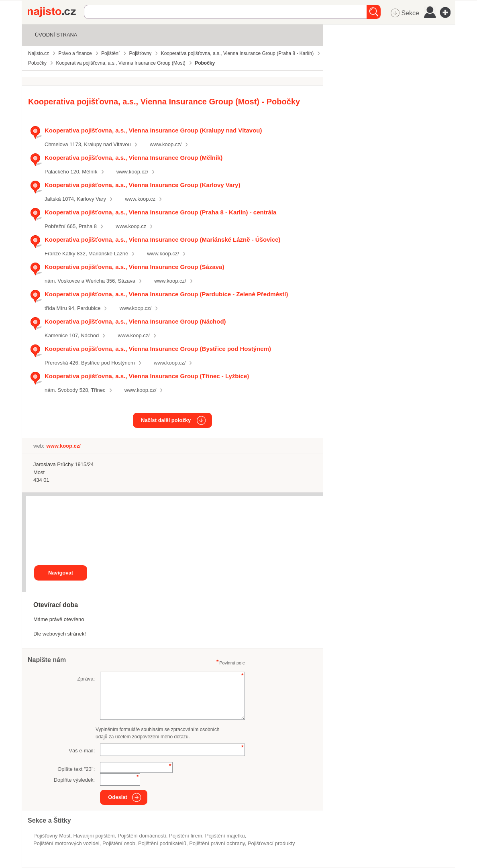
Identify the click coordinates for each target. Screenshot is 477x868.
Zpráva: (86, 679)
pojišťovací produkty (271, 843)
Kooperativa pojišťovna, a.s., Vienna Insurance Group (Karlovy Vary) (142, 185)
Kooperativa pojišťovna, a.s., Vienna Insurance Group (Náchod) (135, 321)
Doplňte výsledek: (74, 780)
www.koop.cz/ (166, 144)
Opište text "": (76, 769)
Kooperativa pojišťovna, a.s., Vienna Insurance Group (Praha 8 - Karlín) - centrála (160, 212)
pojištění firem (185, 836)
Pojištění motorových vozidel (66, 843)
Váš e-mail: (82, 751)
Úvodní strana (56, 35)
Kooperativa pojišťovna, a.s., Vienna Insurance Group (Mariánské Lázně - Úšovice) (162, 239)
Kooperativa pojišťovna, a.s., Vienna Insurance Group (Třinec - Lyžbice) (147, 376)
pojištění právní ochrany (217, 843)
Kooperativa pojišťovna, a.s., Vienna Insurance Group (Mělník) (134, 158)
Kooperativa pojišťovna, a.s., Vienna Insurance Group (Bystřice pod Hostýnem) (158, 349)
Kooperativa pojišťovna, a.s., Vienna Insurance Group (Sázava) (134, 267)
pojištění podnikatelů (162, 843)
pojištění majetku (225, 836)
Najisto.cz (56, 12)
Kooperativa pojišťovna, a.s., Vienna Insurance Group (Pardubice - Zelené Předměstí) (166, 294)
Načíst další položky (166, 420)
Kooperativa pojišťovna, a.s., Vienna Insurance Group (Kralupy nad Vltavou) (153, 130)
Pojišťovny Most (52, 836)
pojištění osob (119, 843)
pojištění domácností (142, 836)
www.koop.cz (140, 199)
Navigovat (61, 573)
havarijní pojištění (94, 836)
